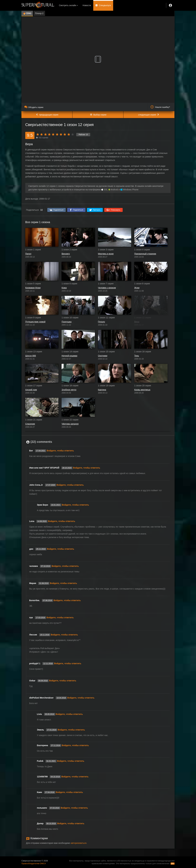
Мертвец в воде (106, 254)
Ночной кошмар (69, 356)
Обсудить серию (34, 107)
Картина (102, 390)
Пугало (102, 322)
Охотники (103, 356)
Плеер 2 (39, 13)
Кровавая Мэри (33, 288)
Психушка (66, 322)
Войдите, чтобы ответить (60, 451)
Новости (87, 5)
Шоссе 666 (31, 356)
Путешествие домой (35, 322)
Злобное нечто (69, 390)
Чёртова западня (70, 424)
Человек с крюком (107, 288)
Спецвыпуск (105, 5)
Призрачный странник (145, 254)
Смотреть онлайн (68, 5)
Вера (137, 322)
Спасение (30, 424)
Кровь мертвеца (142, 390)
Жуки (137, 288)
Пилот (28, 254)
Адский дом (31, 390)
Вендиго (66, 254)
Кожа (64, 288)
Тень (137, 356)
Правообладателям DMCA (34, 863)
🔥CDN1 (27, 13)
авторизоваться (79, 843)
